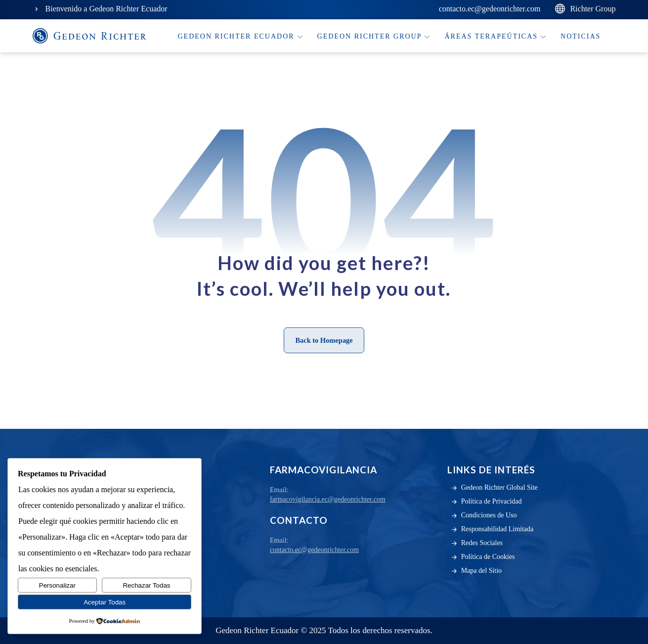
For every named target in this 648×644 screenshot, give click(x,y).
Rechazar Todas (146, 585)
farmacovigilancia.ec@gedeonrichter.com (328, 499)
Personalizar (57, 585)
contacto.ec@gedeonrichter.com (314, 550)
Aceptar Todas (105, 602)
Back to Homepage (324, 340)
